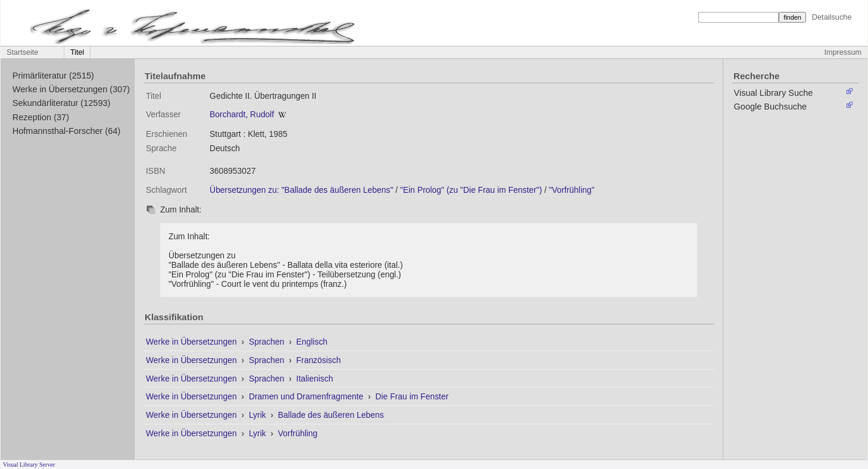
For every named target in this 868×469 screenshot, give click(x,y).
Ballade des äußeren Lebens (331, 415)
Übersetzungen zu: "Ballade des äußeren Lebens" (301, 190)
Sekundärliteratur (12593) (62, 103)
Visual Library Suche (774, 93)
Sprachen (268, 342)
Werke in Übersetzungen (193, 342)
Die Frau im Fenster (412, 396)
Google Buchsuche (771, 107)
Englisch (312, 342)
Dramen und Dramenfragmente (307, 396)
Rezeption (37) (41, 117)
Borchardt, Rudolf (242, 114)
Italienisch (315, 379)
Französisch (319, 360)
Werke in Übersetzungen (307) (71, 89)
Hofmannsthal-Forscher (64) (67, 131)
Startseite (22, 52)
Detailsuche (832, 17)
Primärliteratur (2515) (53, 76)
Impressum (843, 52)
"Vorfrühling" (572, 190)
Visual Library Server (29, 465)
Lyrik (259, 415)
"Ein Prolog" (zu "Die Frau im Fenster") (471, 190)
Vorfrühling (298, 433)
